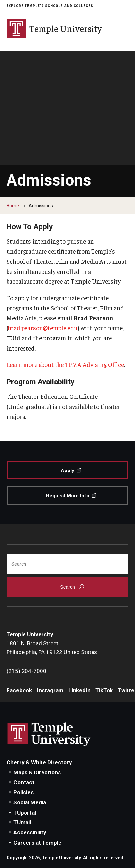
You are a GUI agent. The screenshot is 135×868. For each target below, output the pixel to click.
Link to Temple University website (49, 735)
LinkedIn (79, 690)
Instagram (50, 690)
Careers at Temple (37, 843)
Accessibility (30, 832)
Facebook (19, 690)
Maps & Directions (37, 772)
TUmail (22, 822)
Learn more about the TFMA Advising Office (65, 364)
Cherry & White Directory (39, 762)
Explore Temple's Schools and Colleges (50, 6)
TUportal (25, 813)
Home (13, 206)
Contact (24, 782)
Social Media (30, 802)
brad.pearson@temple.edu (43, 328)
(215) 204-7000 (26, 671)
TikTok (104, 690)
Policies (24, 792)
